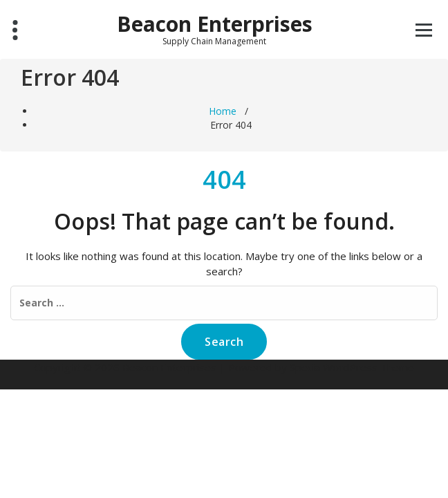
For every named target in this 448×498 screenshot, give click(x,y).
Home (223, 111)
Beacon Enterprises (215, 24)
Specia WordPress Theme (352, 367)
